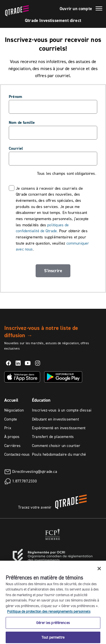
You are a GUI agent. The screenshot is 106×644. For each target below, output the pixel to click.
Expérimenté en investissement (59, 428)
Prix (8, 428)
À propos (12, 437)
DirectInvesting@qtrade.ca (35, 471)
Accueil (11, 400)
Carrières (13, 446)
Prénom (15, 97)
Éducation (41, 400)
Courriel (16, 148)
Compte (11, 419)
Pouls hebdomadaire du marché (59, 454)
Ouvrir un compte (76, 9)
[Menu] (99, 9)
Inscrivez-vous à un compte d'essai (62, 410)
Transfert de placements (53, 437)
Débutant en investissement (55, 419)
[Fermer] (99, 571)
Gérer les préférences (53, 625)
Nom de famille (22, 122)
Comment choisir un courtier (56, 446)
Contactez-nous (17, 454)
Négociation (14, 410)
